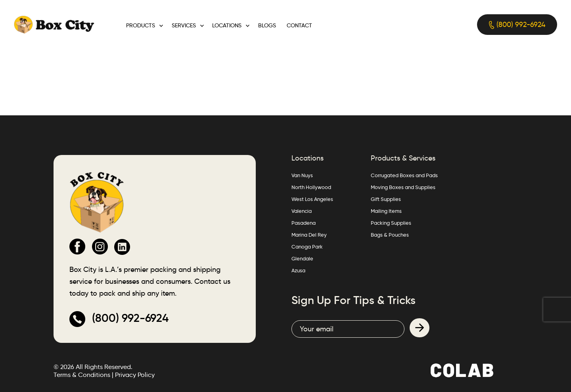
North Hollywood (311, 187)
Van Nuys (302, 175)
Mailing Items (386, 211)
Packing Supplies (391, 223)
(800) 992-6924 (517, 25)
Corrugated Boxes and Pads (404, 175)
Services (184, 25)
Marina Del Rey (309, 235)
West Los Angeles (312, 199)
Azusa (298, 270)
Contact (299, 25)
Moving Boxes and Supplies (403, 187)
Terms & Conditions (82, 375)
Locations (227, 25)
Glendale (302, 258)
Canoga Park (307, 247)
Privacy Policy (135, 375)
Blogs (267, 25)
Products (141, 25)
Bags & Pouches (390, 235)
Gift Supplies (386, 199)
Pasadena (304, 223)
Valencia (302, 211)
